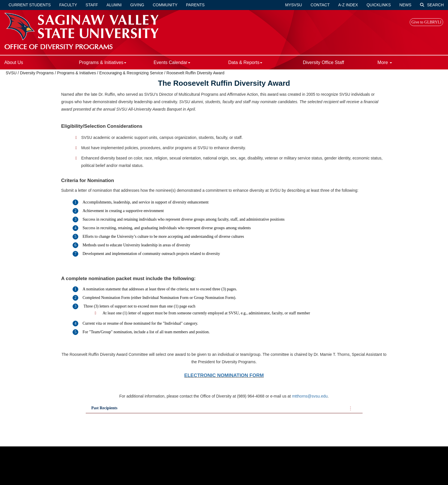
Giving (137, 5)
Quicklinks (379, 5)
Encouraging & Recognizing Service (131, 73)
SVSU (11, 73)
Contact (320, 5)
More (385, 62)
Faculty (68, 5)
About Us (14, 62)
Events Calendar (172, 62)
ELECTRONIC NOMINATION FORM (224, 375)
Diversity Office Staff (323, 62)
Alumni (114, 5)
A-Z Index (348, 5)
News (405, 5)
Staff (92, 5)
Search (432, 5)
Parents (195, 5)
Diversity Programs (37, 73)
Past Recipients (104, 408)
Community (165, 5)
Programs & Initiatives (103, 62)
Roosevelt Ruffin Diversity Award (196, 73)
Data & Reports (245, 62)
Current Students (30, 5)
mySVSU (294, 5)
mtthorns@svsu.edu (310, 396)
